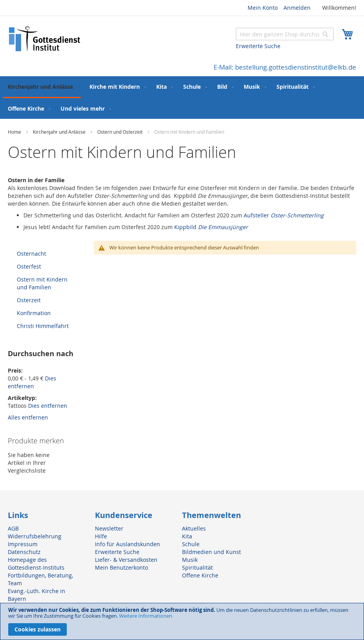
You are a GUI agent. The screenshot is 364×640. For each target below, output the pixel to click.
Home (15, 132)
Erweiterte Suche (258, 46)
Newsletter (109, 528)
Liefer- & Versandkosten (126, 560)
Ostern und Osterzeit (120, 132)
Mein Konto (263, 8)
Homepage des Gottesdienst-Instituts (36, 564)
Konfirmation (34, 313)
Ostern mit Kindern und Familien (42, 283)
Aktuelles (194, 528)
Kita (187, 536)
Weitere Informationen (146, 616)
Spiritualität (197, 567)
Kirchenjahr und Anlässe (60, 132)
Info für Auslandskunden (128, 544)
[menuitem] (42, 87)
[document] (182, 621)
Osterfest (29, 266)
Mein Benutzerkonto (121, 567)
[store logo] (45, 39)
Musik (190, 560)
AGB (13, 528)
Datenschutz (24, 552)
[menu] (182, 98)
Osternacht (31, 254)
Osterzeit (29, 300)
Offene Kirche (200, 575)
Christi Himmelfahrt (43, 326)
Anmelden (297, 8)
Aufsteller (284, 215)
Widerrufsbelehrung (35, 536)
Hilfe (101, 536)
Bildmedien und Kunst (211, 552)
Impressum (23, 544)
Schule (191, 544)
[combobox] (285, 34)
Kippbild (212, 227)
